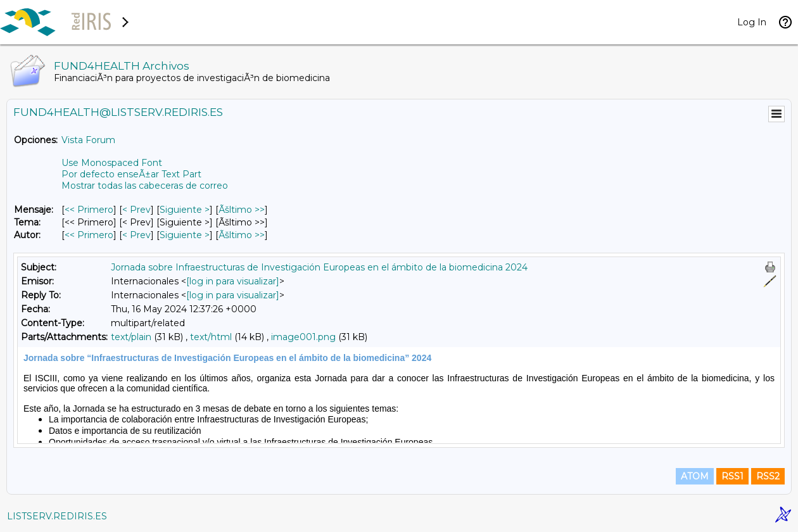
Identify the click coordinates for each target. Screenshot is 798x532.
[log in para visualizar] (233, 281)
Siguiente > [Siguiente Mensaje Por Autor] (185, 235)
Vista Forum (88, 140)
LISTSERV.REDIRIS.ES (57, 516)
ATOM (695, 476)
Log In (752, 22)
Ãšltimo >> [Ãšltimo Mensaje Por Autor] (242, 235)
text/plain (131, 337)
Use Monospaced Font (112, 163)
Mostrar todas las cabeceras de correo (145, 186)
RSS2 (768, 476)
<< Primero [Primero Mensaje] (89, 210)
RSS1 (732, 476)
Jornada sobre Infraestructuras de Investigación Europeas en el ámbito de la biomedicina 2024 (319, 267)
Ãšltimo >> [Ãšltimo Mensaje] (242, 210)
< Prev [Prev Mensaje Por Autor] (136, 235)
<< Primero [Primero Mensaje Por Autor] (89, 235)
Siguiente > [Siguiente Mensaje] (185, 210)
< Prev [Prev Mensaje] (136, 210)
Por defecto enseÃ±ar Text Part (131, 174)
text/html (211, 337)
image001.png (303, 337)
